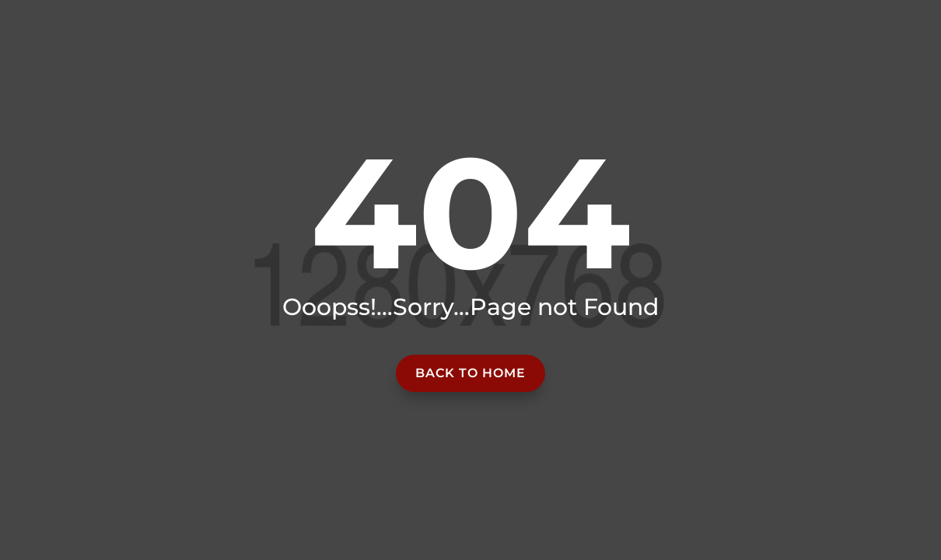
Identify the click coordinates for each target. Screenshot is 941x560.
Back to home (471, 373)
